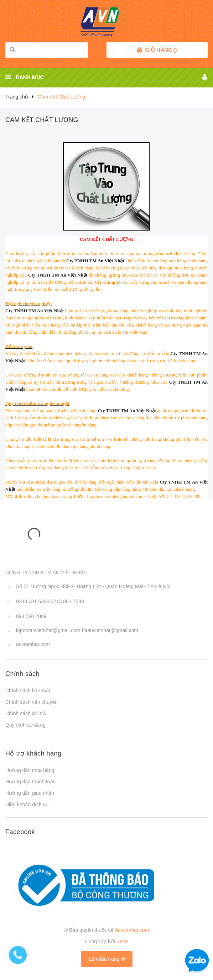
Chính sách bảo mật (28, 691)
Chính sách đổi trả (26, 713)
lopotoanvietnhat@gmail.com (48, 630)
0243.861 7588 (67, 601)
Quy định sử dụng (25, 725)
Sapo (122, 941)
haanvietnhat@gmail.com (110, 630)
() (161, 50)
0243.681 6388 (33, 601)
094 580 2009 (31, 616)
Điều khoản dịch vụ (27, 804)
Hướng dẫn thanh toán (30, 782)
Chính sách (22, 674)
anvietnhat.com (33, 644)
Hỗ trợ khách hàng (33, 753)
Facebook (20, 832)
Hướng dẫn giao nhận (30, 793)
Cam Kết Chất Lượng (42, 120)
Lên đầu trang (108, 959)
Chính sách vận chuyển (32, 702)
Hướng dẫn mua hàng (30, 770)
